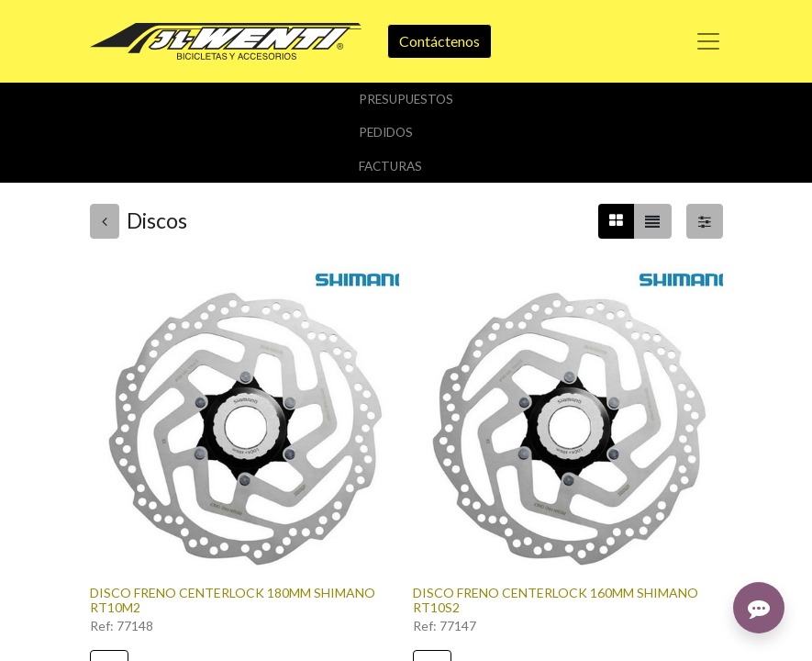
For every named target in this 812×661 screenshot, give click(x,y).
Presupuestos (406, 99)
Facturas (390, 166)
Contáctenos (439, 41)
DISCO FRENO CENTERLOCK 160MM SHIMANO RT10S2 (556, 600)
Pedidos (386, 132)
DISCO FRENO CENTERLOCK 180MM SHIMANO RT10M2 (233, 600)
